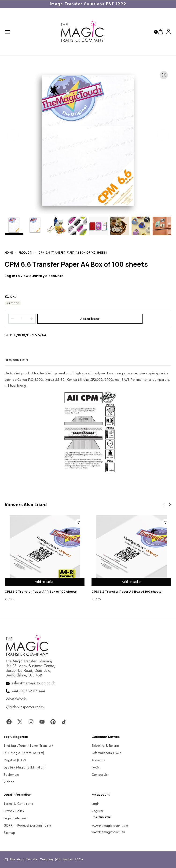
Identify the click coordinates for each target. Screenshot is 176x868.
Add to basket (90, 319)
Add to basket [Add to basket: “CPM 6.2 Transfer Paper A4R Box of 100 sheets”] (45, 582)
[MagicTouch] (82, 31)
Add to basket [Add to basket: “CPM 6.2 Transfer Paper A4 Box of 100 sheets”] (131, 582)
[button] (13, 135)
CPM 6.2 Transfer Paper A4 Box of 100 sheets (126, 591)
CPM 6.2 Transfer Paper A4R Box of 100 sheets (41, 591)
